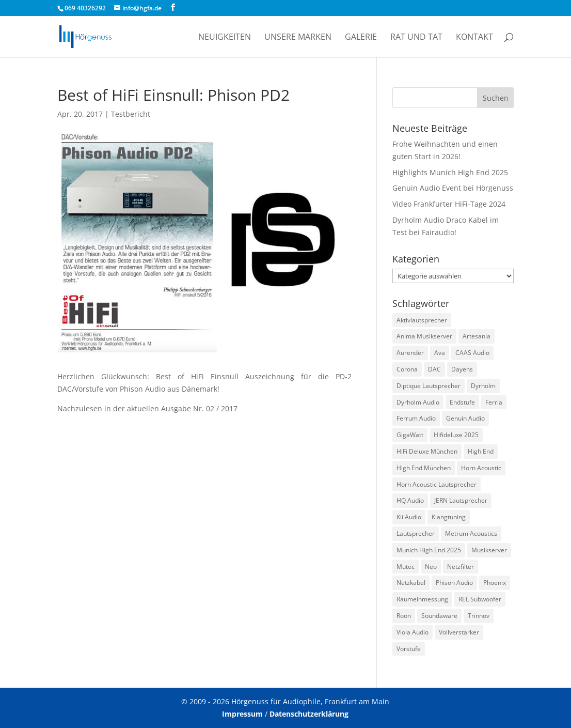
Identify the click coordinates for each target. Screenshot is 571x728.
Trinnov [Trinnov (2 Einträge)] (479, 616)
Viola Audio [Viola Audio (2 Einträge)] (413, 632)
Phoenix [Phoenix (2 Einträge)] (495, 583)
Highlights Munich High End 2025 (450, 172)
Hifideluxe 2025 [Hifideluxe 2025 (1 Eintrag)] (456, 435)
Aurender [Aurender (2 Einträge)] (410, 353)
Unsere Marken (298, 38)
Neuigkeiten (225, 38)
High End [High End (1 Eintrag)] (481, 451)
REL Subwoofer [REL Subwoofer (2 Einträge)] (480, 599)
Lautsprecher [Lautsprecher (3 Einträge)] (416, 533)
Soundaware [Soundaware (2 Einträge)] (439, 616)
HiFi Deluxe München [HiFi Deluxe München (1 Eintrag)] (427, 451)
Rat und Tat (416, 38)
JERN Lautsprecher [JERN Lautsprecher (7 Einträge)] (461, 500)
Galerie (361, 38)
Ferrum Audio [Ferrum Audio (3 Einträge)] (416, 418)
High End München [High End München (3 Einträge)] (424, 468)
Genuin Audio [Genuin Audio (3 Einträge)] (465, 418)
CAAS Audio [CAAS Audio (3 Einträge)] (472, 353)
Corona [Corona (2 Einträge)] (407, 369)
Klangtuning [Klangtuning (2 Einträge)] (449, 517)
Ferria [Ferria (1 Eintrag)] (494, 402)
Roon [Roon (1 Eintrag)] (404, 616)
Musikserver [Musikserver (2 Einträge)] (489, 550)
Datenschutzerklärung (309, 714)
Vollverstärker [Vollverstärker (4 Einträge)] (459, 632)
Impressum (242, 714)
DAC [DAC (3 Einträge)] (434, 369)
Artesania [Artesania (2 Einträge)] (477, 336)
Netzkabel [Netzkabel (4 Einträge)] (411, 583)
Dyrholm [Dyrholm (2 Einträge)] (483, 386)
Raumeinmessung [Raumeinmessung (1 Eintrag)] (422, 599)
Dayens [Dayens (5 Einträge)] (462, 369)
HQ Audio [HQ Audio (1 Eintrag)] (410, 500)
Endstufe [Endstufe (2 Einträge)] (462, 402)
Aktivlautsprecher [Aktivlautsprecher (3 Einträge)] (422, 320)
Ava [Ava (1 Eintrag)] (440, 353)
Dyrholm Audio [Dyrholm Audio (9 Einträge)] (418, 402)
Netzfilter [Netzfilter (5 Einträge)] (461, 567)
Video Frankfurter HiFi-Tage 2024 (449, 204)
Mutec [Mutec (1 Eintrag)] (406, 567)
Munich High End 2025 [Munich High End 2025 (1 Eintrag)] (429, 550)
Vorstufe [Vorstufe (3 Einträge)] (409, 649)
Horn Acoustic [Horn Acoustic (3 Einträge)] (481, 468)
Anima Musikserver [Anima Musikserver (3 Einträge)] (424, 336)
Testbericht (131, 114)
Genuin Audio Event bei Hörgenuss (453, 188)
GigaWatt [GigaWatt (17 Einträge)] (410, 435)
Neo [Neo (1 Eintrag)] (431, 567)
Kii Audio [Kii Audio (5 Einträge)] (409, 517)
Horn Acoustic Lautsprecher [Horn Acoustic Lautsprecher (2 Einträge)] (437, 484)
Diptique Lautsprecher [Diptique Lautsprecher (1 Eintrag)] (429, 386)
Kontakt (474, 38)
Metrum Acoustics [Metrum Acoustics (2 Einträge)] (471, 533)
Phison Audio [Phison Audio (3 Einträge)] (454, 583)
